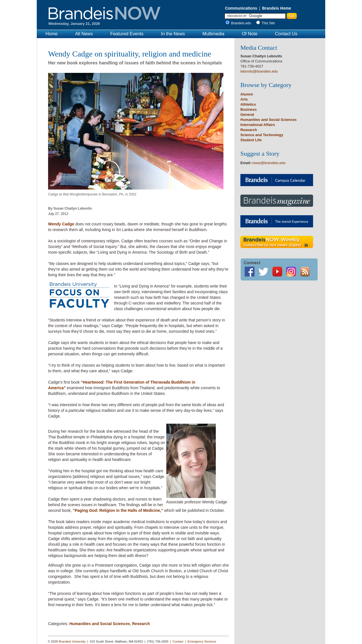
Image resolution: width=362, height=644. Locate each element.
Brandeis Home (277, 8)
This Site (268, 23)
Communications (241, 8)
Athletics (248, 104)
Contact (178, 641)
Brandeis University (72, 641)
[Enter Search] (255, 16)
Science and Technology (262, 135)
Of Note (250, 34)
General (247, 115)
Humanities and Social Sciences (100, 624)
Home (52, 34)
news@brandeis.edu (269, 163)
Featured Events (127, 34)
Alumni (247, 94)
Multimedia (213, 34)
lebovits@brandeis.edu (259, 71)
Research (141, 624)
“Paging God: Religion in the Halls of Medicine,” (118, 510)
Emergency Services (202, 641)
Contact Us (286, 34)
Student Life (251, 140)
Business (249, 109)
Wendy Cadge (61, 224)
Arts (244, 99)
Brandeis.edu (243, 23)
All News (84, 34)
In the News (173, 34)
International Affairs (258, 125)
